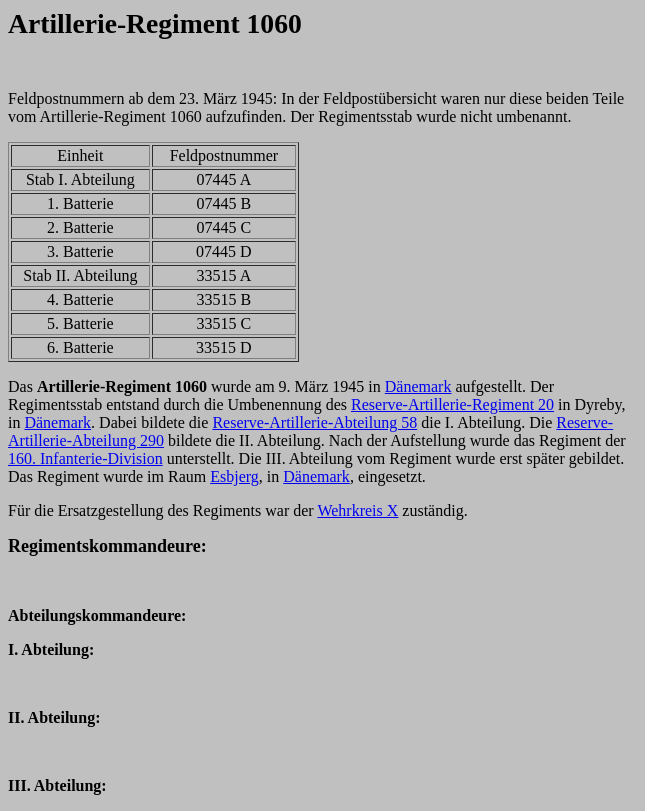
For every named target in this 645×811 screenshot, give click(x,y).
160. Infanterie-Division (85, 458)
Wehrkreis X (357, 510)
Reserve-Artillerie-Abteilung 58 (314, 422)
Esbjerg (234, 476)
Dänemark (418, 386)
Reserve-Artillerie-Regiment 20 (452, 404)
